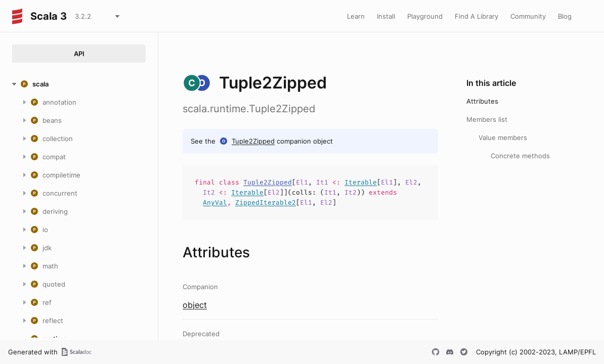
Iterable (361, 182)
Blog (565, 16)
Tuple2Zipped (253, 141)
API (79, 54)
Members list (487, 119)
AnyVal (215, 202)
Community (528, 16)
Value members (503, 138)
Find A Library (477, 16)
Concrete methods (520, 156)
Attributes (482, 101)
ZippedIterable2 (266, 202)
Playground (425, 16)
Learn (356, 16)
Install (386, 16)
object (195, 305)
